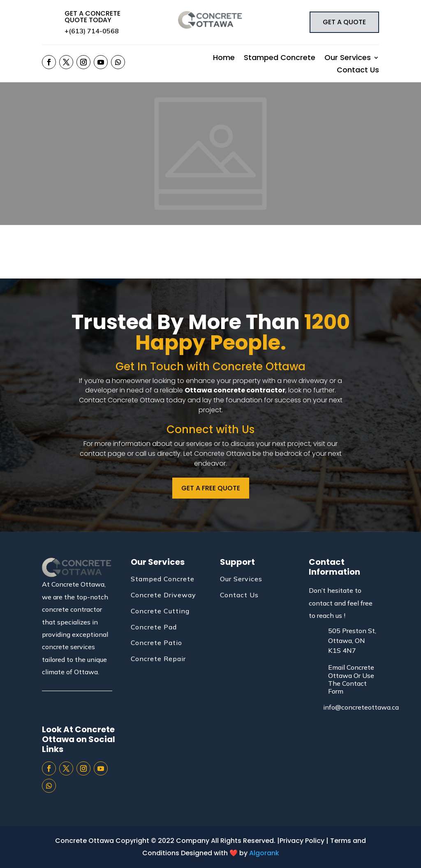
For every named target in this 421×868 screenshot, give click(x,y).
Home (224, 59)
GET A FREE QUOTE (211, 488)
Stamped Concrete (280, 59)
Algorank (264, 853)
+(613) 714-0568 (92, 31)
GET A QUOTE (344, 22)
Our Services (348, 59)
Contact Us (358, 71)
